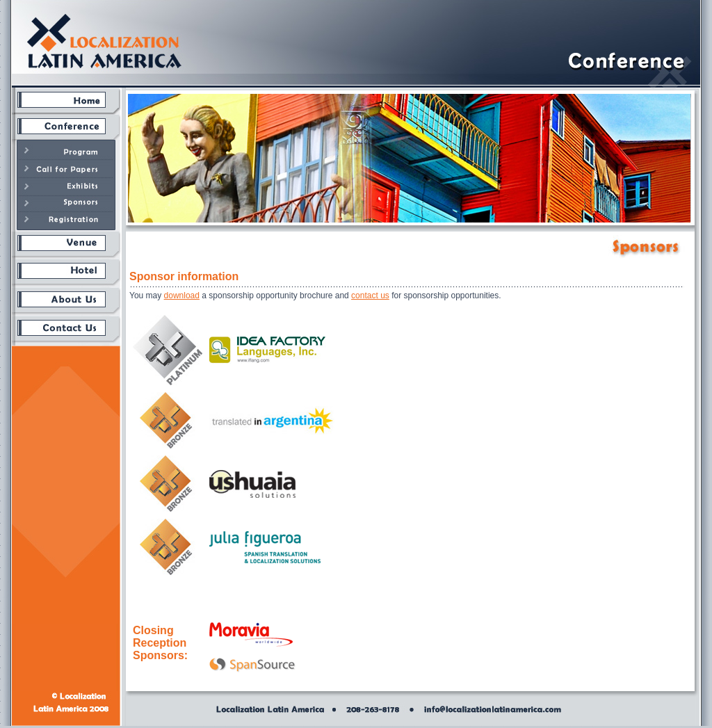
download (182, 296)
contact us (370, 296)
